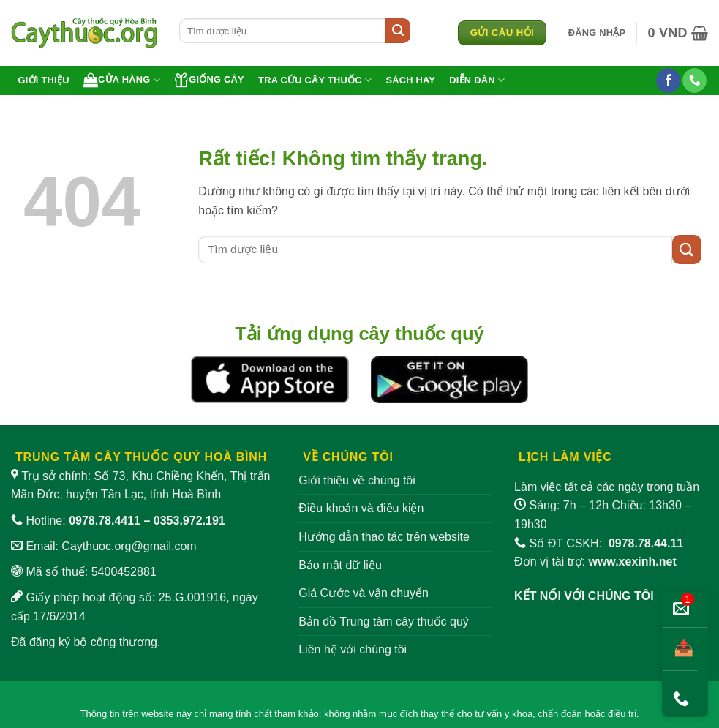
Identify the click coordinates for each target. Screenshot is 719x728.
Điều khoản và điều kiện (361, 508)
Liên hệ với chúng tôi (353, 649)
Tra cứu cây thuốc (315, 80)
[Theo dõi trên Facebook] (668, 80)
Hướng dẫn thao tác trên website (384, 537)
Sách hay (410, 80)
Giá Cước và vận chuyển (364, 593)
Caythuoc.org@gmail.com (129, 546)
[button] (597, 33)
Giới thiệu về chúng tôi (357, 480)
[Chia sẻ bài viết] (680, 649)
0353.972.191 (189, 521)
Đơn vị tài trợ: (595, 562)
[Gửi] (398, 31)
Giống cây (209, 80)
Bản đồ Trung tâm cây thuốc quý (384, 622)
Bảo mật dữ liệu (340, 565)
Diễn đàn (477, 80)
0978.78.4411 (105, 521)
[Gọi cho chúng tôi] (694, 80)
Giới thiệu (44, 80)
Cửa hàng (122, 80)
